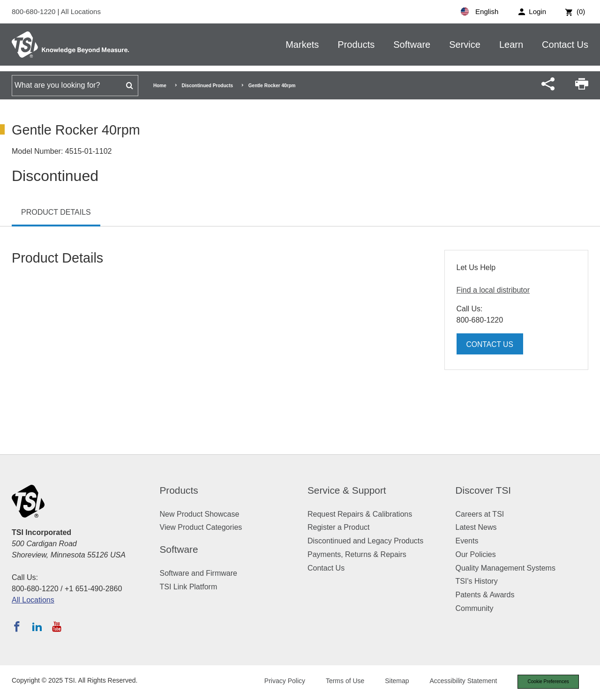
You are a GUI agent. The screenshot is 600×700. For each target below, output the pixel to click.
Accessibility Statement (457, 682)
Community (475, 608)
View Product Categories (201, 527)
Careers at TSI (480, 514)
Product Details (56, 212)
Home (160, 86)
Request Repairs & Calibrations (360, 514)
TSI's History (477, 581)
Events (467, 541)
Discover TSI (484, 490)
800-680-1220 (35, 11)
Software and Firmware (199, 573)
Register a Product (339, 527)
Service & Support (347, 490)
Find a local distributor (493, 290)
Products (356, 45)
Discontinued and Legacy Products (365, 541)
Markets (302, 45)
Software (412, 45)
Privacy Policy (278, 682)
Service (465, 45)
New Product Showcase (200, 514)
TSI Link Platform (189, 587)
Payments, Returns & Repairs (357, 554)
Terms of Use (338, 682)
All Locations (81, 11)
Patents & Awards (485, 595)
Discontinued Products (207, 86)
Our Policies (476, 554)
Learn (511, 45)
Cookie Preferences (545, 682)
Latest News (476, 527)
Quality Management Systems (506, 568)
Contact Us (565, 45)
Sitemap (390, 682)
